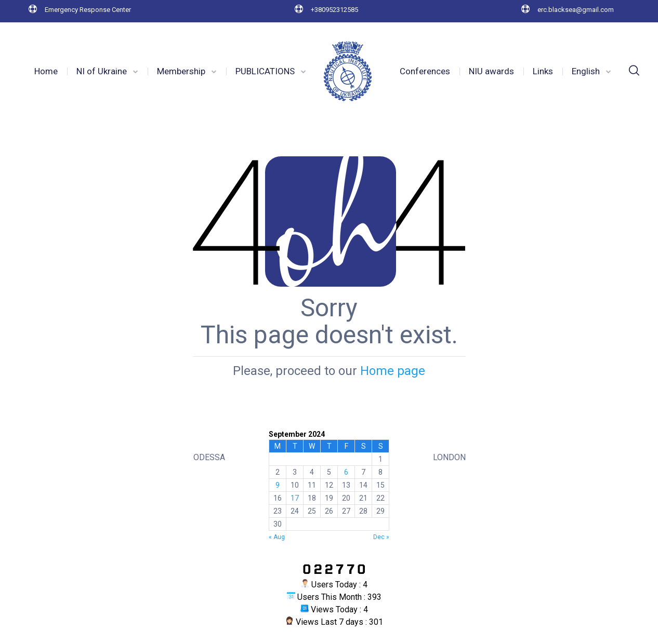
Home (46, 71)
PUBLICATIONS (265, 71)
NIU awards (491, 71)
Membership (181, 71)
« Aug (277, 537)
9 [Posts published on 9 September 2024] (278, 485)
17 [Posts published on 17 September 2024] (295, 498)
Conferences (425, 71)
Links (543, 71)
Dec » (381, 537)
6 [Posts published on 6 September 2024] (346, 472)
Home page (393, 371)
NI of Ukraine (102, 71)
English (586, 71)
